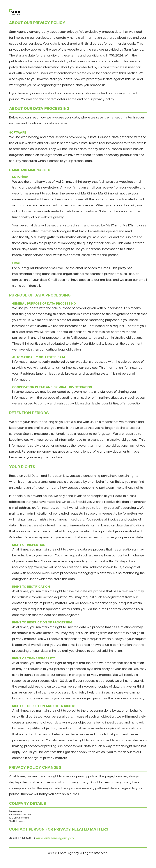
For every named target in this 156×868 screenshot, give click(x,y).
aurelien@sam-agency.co (55, 838)
